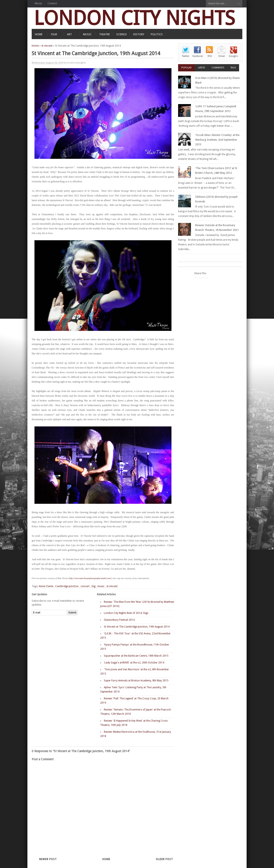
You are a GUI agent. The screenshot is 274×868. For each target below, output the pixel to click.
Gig (93, 586)
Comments (218, 68)
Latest (202, 68)
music (101, 586)
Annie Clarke (46, 586)
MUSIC (87, 34)
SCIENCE (121, 34)
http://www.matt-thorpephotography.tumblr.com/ (90, 578)
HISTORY (139, 34)
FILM (54, 34)
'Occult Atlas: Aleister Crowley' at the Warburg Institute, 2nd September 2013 (217, 140)
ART (69, 34)
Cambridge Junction (67, 586)
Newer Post (48, 859)
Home (35, 46)
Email (222, 56)
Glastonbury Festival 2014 (119, 620)
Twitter (186, 56)
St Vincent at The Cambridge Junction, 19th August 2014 (137, 627)
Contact (52, 3)
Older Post (164, 859)
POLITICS (157, 34)
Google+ (234, 56)
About (38, 3)
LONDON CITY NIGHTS (134, 18)
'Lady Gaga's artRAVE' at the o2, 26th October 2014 (134, 663)
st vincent (47, 46)
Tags (233, 68)
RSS (210, 56)
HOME (39, 34)
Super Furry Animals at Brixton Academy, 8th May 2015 (136, 681)
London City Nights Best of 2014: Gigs (126, 613)
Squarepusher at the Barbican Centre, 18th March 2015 (136, 656)
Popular (186, 68)
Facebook (198, 56)
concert (85, 586)
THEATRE (104, 34)
